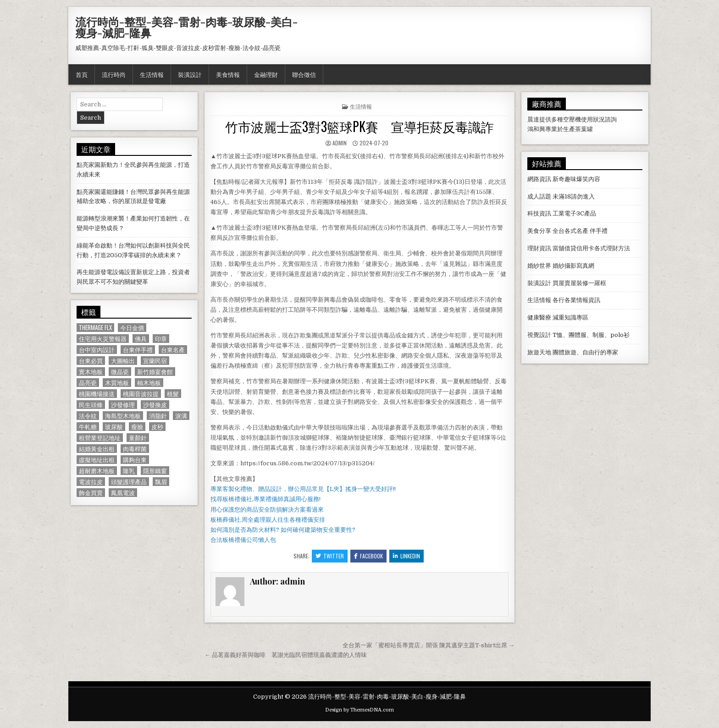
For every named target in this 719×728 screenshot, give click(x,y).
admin (340, 143)
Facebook (368, 556)
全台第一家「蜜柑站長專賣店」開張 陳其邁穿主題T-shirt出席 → (429, 645)
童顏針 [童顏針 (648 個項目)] (138, 438)
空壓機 (572, 119)
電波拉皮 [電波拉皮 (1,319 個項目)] (91, 482)
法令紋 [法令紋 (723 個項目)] (88, 416)
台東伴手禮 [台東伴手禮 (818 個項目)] (138, 350)
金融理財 (266, 74)
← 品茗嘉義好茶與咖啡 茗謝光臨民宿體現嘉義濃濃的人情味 (286, 655)
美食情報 (228, 74)
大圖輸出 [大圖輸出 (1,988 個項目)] (123, 361)
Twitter (330, 556)
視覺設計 (539, 335)
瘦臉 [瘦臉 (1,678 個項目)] (137, 427)
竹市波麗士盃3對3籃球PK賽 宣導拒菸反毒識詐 (359, 126)
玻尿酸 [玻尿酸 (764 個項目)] (114, 427)
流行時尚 (114, 74)
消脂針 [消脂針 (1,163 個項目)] (158, 416)
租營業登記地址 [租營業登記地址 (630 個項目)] (100, 438)
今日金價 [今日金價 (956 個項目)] (132, 328)
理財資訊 (539, 248)
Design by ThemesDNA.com (359, 710)
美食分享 (539, 231)
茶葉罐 (584, 129)
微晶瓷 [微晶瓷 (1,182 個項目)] (120, 372)
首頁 (82, 74)
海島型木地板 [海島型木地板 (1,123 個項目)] (123, 416)
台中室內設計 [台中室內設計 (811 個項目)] (97, 350)
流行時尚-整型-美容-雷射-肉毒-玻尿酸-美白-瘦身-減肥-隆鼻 (186, 27)
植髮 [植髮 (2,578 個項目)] (173, 394)
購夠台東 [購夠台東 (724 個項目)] (135, 460)
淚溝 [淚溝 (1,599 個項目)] (181, 416)
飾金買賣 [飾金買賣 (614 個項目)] (91, 493)
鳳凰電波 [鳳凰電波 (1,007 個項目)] (123, 493)
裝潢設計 (190, 74)
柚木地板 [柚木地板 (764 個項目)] (149, 383)
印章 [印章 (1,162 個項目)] (161, 339)
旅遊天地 (539, 352)
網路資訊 (539, 179)
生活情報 (152, 74)
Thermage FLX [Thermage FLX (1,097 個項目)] (95, 328)
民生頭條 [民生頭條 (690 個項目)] (91, 405)
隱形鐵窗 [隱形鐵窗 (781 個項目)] (155, 471)
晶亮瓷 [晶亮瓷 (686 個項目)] (88, 383)
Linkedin (407, 556)
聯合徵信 (304, 74)
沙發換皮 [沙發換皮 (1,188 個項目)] (155, 405)
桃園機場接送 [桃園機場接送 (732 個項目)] (97, 394)
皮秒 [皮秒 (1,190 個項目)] (157, 427)
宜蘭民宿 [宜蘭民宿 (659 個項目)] (155, 361)
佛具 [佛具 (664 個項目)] (141, 339)
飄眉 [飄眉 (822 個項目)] (161, 482)
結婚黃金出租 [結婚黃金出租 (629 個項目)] (97, 449)
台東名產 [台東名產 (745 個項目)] (173, 350)
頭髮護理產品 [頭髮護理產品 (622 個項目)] (129, 482)
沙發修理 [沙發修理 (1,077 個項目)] (123, 405)
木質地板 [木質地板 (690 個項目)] (117, 383)
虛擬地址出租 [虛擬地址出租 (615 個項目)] (97, 460)
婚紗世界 (539, 266)
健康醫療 (539, 317)
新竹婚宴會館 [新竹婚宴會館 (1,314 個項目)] (155, 372)
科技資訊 (539, 213)
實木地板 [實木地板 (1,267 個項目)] (91, 372)
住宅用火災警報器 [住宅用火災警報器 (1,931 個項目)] (103, 339)
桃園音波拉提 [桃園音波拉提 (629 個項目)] (141, 394)
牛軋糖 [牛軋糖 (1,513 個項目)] (88, 427)
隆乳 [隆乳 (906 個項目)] (129, 471)
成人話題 (539, 196)
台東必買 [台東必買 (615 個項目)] (91, 361)
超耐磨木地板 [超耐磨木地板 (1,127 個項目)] (97, 471)
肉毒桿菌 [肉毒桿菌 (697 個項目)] (135, 449)
